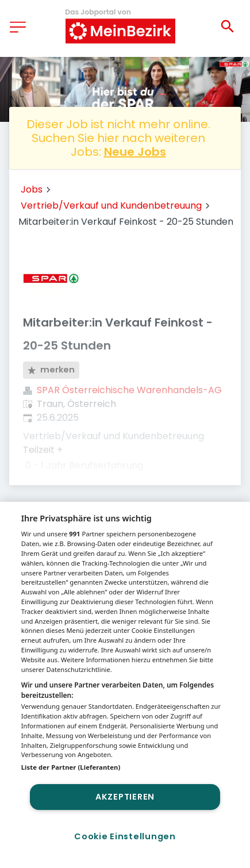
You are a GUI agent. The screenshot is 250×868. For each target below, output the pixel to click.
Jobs (32, 189)
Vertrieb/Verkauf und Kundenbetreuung (111, 206)
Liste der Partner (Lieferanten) (71, 767)
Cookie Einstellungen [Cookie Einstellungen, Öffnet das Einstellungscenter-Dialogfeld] (125, 836)
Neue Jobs (135, 152)
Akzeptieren (125, 797)
